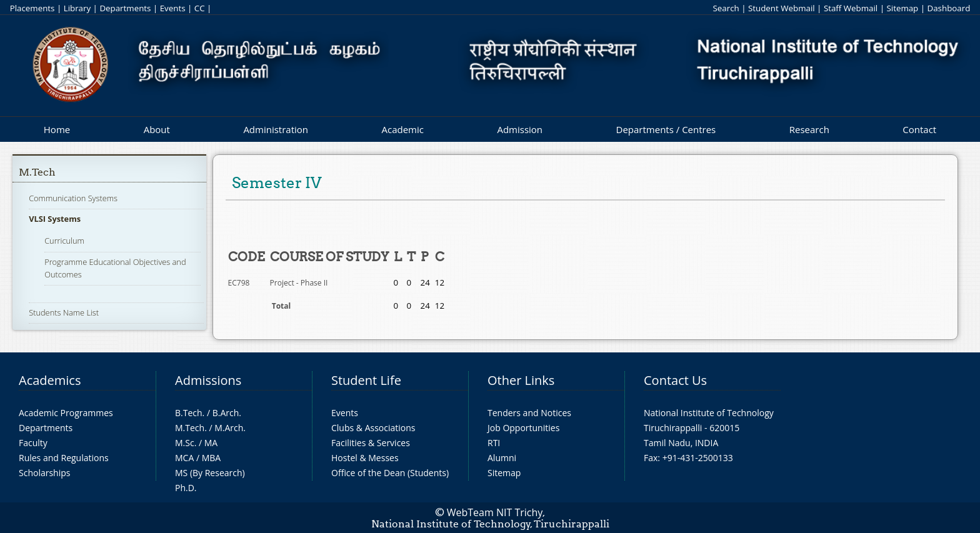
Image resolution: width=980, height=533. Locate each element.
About (157, 129)
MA (211, 443)
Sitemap (902, 8)
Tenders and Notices (529, 413)
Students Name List (64, 312)
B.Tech (189, 413)
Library (77, 8)
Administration (276, 129)
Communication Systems (73, 198)
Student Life (366, 380)
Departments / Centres (666, 129)
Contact (919, 129)
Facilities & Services (371, 443)
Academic (402, 129)
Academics (50, 380)
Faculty (33, 443)
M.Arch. (230, 428)
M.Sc (185, 443)
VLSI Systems (55, 219)
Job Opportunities (523, 428)
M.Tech (37, 172)
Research (809, 129)
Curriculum (64, 241)
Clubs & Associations (373, 428)
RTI (494, 443)
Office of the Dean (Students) (390, 473)
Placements (32, 8)
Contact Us (675, 380)
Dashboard (949, 8)
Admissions (208, 380)
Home (57, 129)
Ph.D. (186, 488)
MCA (184, 458)
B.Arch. (227, 413)
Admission (520, 129)
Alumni (502, 458)
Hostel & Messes (365, 458)
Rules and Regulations (64, 458)
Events (173, 8)
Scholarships (44, 473)
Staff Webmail (851, 8)
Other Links (521, 380)
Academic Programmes (66, 413)
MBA (212, 458)
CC (200, 8)
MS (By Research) (210, 473)
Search (726, 8)
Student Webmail (782, 8)
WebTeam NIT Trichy (495, 512)
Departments (125, 8)
